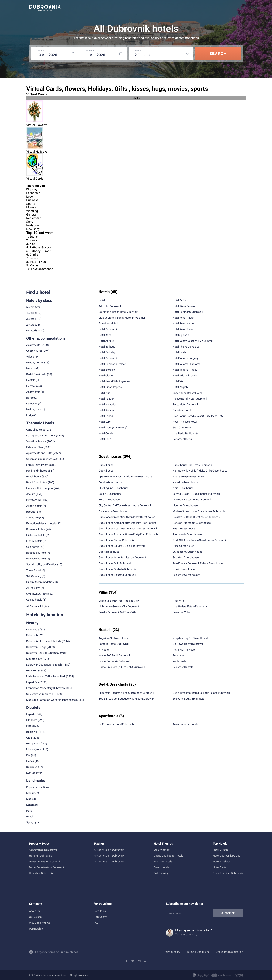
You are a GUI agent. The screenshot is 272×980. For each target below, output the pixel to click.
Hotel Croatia (221, 850)
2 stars (30, 325)
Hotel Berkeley (107, 352)
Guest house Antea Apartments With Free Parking (128, 523)
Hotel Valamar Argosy (185, 358)
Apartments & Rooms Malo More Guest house (125, 476)
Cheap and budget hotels (41, 459)
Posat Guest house (184, 528)
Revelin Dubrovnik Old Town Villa (117, 612)
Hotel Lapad (106, 416)
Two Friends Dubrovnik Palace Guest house (198, 563)
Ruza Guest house (183, 546)
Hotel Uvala (179, 352)
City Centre (33, 629)
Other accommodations (46, 338)
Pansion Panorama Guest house (192, 523)
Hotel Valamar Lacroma (187, 364)
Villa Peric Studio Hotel (186, 433)
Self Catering (161, 873)
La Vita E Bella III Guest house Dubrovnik (196, 494)
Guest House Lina (109, 552)
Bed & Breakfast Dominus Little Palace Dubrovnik (201, 693)
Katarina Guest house (185, 482)
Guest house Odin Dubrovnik (115, 563)
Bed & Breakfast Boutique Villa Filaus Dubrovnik (126, 699)
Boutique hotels (163, 861)
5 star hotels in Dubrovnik (109, 850)
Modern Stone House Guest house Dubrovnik (199, 511)
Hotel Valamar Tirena (185, 370)
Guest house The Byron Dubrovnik (192, 465)
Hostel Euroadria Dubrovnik (115, 661)
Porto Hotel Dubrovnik (186, 404)
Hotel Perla (105, 439)
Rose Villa (178, 601)
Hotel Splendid (181, 335)
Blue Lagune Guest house (114, 488)
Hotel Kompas (107, 410)
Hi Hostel (104, 650)
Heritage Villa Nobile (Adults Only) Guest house (200, 471)
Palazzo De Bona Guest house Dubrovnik (196, 517)
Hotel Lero (105, 422)
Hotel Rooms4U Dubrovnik (188, 312)
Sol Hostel (178, 655)
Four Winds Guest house (113, 511)
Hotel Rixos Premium (185, 306)
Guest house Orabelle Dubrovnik (117, 569)
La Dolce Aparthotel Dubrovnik (116, 724)
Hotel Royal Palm (183, 329)
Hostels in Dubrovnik (41, 873)
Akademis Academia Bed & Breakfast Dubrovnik (126, 693)
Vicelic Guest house (184, 569)
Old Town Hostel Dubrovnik (188, 644)
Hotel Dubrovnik (108, 329)
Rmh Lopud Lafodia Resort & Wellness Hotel (198, 416)
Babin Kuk (32, 732)
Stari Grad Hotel (182, 428)
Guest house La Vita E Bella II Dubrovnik (122, 546)
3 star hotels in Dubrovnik (109, 861)
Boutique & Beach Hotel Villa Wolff (119, 312)
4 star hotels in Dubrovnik (109, 856)
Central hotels (34, 430)
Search (218, 54)
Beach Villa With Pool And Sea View (119, 601)
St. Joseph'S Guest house (187, 552)
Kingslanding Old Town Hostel (190, 638)
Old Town (32, 720)
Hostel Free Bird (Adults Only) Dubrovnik (122, 667)
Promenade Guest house (187, 534)
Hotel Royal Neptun (184, 323)
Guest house (106, 465)
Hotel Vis (178, 381)
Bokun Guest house (110, 494)
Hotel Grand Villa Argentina (114, 381)
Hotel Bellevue (107, 347)
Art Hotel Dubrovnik (110, 306)
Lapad (30, 714)
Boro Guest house (109, 500)
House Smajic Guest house (188, 476)
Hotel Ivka (104, 393)
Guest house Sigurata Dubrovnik (117, 575)
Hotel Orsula (106, 433)
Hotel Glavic (106, 376)
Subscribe (228, 913)
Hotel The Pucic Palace (186, 347)
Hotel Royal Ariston (184, 318)
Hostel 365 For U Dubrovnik (115, 655)
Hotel (102, 300)
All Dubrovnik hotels (38, 606)
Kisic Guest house (183, 488)
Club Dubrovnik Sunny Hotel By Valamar (122, 318)
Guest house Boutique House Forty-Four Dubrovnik (128, 534)
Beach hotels (161, 867)
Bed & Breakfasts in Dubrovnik (47, 867)
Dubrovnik (32, 635)
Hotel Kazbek (106, 399)
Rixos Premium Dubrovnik (228, 873)
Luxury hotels (162, 850)
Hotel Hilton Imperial (110, 387)
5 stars (30, 307)
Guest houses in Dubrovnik (45, 861)
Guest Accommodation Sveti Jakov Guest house (127, 517)
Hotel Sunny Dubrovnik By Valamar (193, 341)
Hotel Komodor (107, 404)
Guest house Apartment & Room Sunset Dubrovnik (128, 528)
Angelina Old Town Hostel (114, 638)
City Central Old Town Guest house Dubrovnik (125, 505)
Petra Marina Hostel (184, 650)
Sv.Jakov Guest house (186, 557)
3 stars (30, 319)
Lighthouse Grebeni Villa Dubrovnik (119, 606)
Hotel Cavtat (220, 867)
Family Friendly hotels (39, 465)
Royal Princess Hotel (185, 422)
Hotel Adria (105, 335)
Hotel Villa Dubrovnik (185, 376)
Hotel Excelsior (107, 370)
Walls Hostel (180, 661)
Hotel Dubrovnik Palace (112, 364)
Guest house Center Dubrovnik (116, 540)
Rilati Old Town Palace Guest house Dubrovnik (199, 540)
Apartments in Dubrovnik (44, 850)
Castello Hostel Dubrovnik (114, 644)
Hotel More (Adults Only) (113, 428)
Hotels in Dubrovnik (40, 856)
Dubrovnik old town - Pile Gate (44, 641)
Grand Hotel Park (109, 323)
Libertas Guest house (185, 505)
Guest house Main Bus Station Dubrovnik (122, 557)
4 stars (30, 313)
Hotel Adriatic (107, 341)
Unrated (31, 331)
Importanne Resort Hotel (187, 393)
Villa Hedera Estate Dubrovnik (190, 606)
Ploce (29, 726)
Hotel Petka (179, 300)
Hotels (30, 368)
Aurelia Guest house (110, 482)
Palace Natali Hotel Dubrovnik (190, 399)
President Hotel (182, 410)
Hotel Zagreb (180, 387)
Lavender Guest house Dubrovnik (192, 500)
